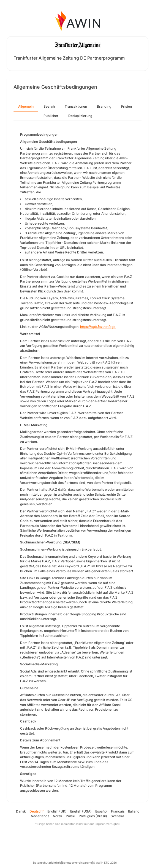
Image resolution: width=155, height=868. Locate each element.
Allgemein (26, 106)
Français (118, 811)
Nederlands (40, 816)
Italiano (134, 811)
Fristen (127, 106)
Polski (70, 816)
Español (101, 811)
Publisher (51, 116)
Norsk (58, 816)
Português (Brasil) (93, 816)
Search (49, 106)
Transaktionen (76, 106)
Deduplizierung (80, 116)
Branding (104, 106)
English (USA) (81, 811)
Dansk (21, 811)
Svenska (117, 816)
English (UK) (57, 811)
